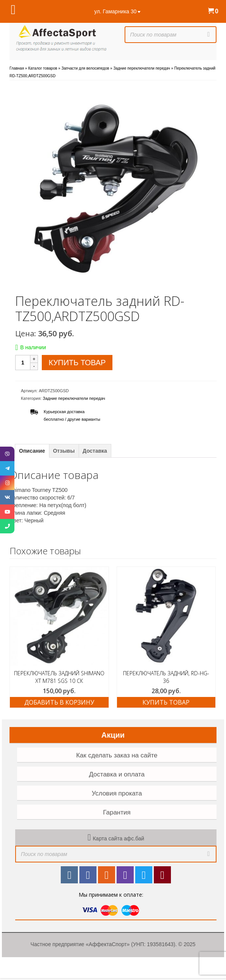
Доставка (95, 451)
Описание (32, 451)
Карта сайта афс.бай (118, 838)
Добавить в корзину (59, 702)
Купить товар (77, 363)
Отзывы (64, 451)
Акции (113, 735)
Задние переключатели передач (74, 398)
